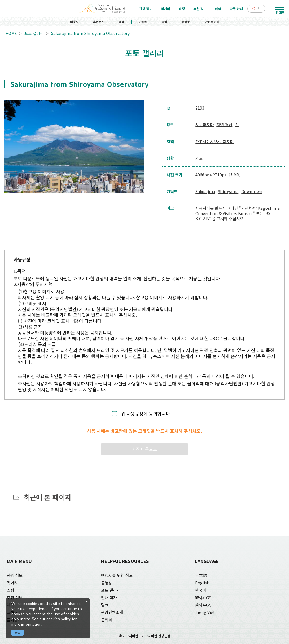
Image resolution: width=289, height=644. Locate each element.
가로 (199, 158)
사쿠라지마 (204, 125)
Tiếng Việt (205, 612)
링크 (105, 605)
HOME (11, 33)
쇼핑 (10, 590)
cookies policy (59, 619)
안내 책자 (109, 597)
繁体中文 (203, 597)
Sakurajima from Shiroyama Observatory (90, 33)
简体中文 (203, 605)
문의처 (107, 620)
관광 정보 (15, 575)
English (202, 583)
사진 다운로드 (144, 449)
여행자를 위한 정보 (117, 575)
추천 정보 (15, 597)
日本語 (201, 575)
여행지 (74, 22)
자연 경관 (224, 125)
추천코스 (98, 22)
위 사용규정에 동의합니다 (145, 414)
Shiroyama (228, 191)
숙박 (164, 22)
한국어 (201, 590)
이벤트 (143, 22)
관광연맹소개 (112, 612)
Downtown (252, 191)
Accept (18, 633)
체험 (121, 22)
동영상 (186, 22)
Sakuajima (205, 191)
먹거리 (12, 583)
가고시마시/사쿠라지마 (214, 141)
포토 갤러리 (212, 22)
